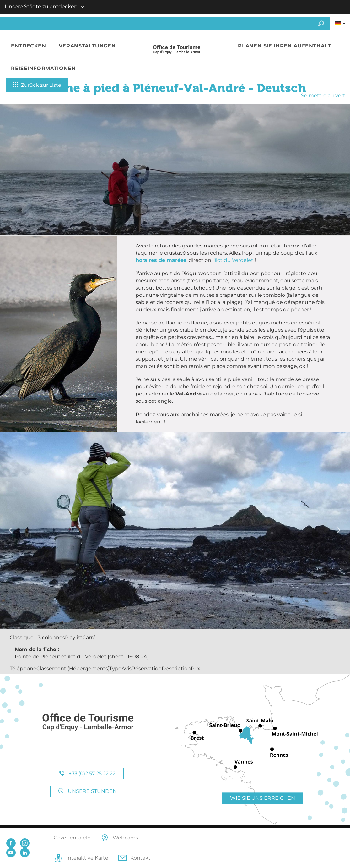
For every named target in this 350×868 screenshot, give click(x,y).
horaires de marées (161, 260)
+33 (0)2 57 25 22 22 (87, 774)
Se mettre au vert (323, 95)
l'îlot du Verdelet (234, 260)
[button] (29, 46)
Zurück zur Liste (37, 85)
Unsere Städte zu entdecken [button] (41, 6)
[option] (175, 530)
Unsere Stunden (88, 791)
